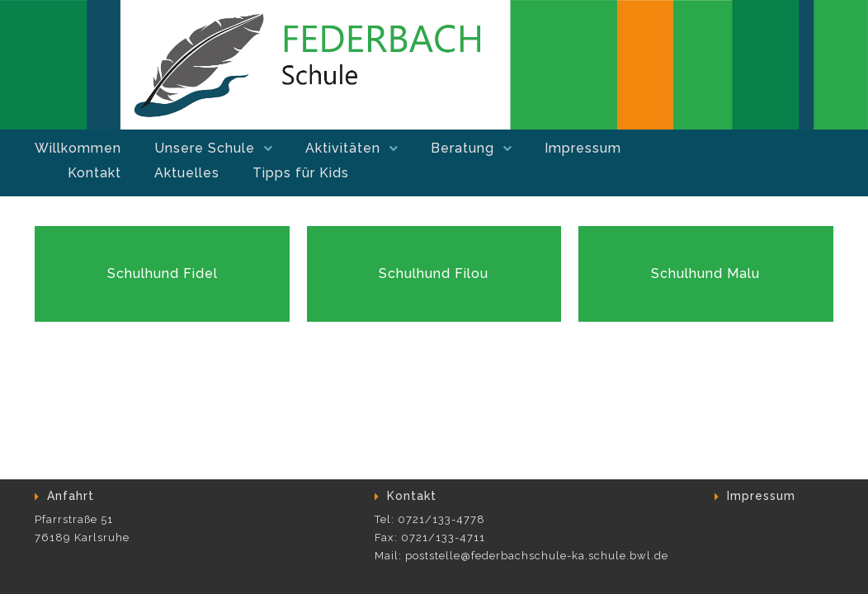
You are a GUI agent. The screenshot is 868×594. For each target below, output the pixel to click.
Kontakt (94, 173)
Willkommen (78, 148)
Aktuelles (187, 173)
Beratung (462, 148)
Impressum (583, 148)
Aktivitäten (343, 148)
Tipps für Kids (301, 173)
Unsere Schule (205, 148)
